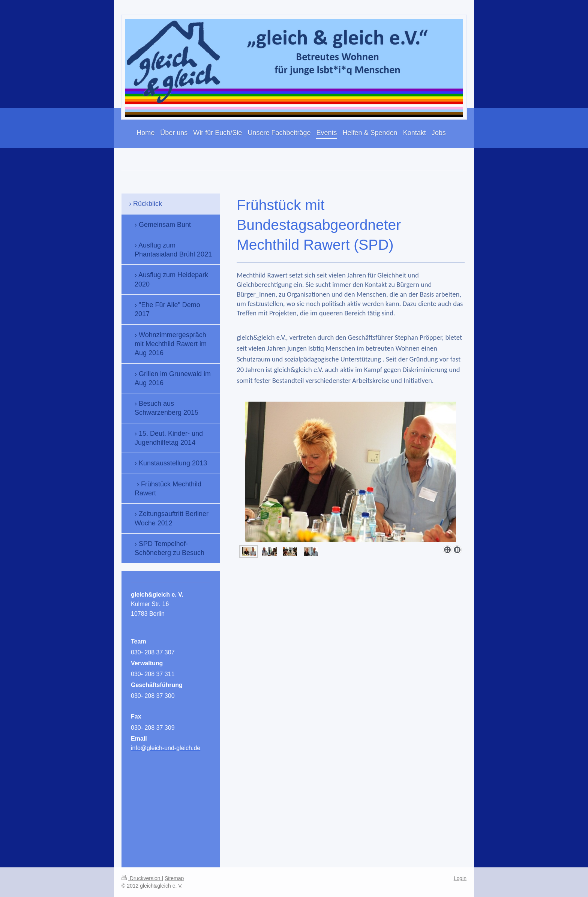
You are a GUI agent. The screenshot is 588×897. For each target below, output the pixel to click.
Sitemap (174, 878)
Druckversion (142, 878)
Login (460, 878)
